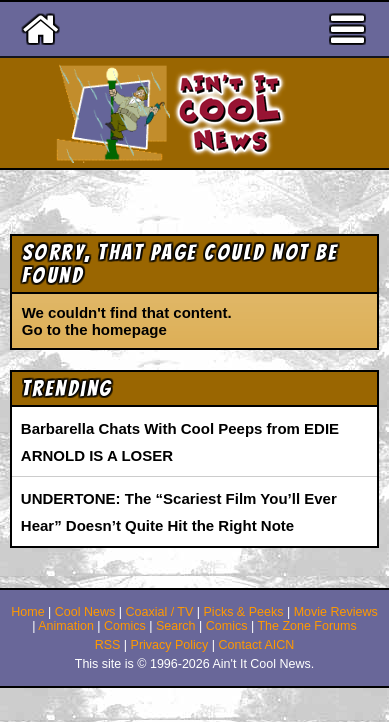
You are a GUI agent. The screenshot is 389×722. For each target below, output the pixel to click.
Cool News (85, 612)
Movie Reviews (336, 612)
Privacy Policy (170, 645)
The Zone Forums (306, 626)
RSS (108, 645)
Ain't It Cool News (230, 113)
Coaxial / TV (159, 612)
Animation (66, 626)
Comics (125, 626)
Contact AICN (257, 645)
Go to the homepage (94, 329)
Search (176, 626)
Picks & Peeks (244, 612)
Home (27, 612)
